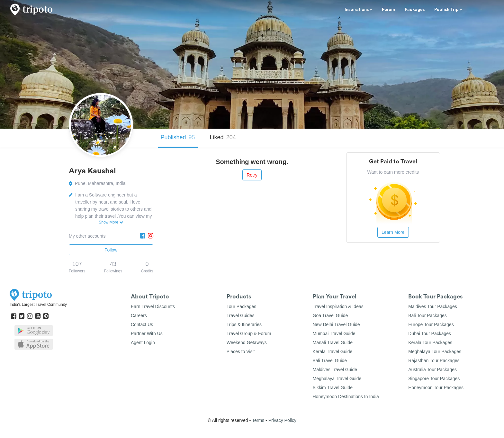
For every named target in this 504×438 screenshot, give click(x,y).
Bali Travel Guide (330, 360)
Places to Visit (241, 351)
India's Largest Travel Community (38, 305)
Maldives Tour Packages (432, 306)
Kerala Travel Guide (333, 351)
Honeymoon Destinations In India (346, 397)
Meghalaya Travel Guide (337, 379)
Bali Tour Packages (428, 315)
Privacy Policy (282, 420)
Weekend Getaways (247, 342)
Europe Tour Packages (431, 324)
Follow (111, 250)
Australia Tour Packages (432, 370)
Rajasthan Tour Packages (434, 360)
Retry (252, 175)
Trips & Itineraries (244, 324)
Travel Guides (241, 315)
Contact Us (142, 324)
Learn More (393, 232)
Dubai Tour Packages (430, 333)
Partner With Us (147, 333)
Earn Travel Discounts (153, 306)
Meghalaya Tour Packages (435, 351)
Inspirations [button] (358, 10)
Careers (139, 315)
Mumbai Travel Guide (334, 333)
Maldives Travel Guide (335, 370)
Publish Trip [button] (448, 10)
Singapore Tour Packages (434, 379)
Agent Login (143, 342)
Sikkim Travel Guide (333, 388)
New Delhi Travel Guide (336, 324)
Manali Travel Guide (333, 342)
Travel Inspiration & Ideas (338, 306)
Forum (388, 10)
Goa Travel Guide (330, 315)
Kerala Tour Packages (430, 342)
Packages (415, 10)
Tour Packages (242, 306)
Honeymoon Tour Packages (436, 388)
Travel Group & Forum (249, 333)
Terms (258, 420)
